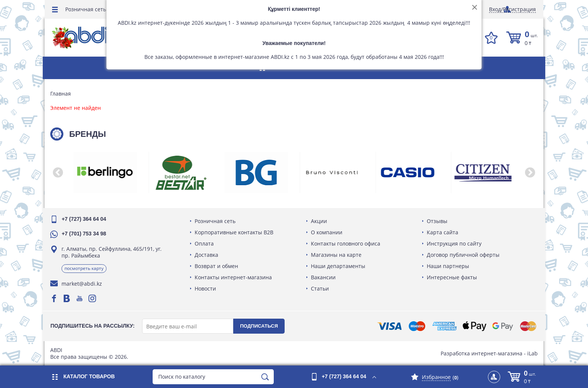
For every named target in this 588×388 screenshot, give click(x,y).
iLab (531, 353)
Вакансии (323, 277)
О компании (327, 232)
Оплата (205, 243)
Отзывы (436, 221)
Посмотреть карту (86, 268)
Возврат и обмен (217, 266)
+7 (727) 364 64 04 (86, 219)
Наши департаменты (338, 266)
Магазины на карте (336, 255)
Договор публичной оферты (462, 255)
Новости (206, 288)
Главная (62, 94)
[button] (60, 172)
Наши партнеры (447, 266)
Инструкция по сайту (453, 243)
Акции (319, 221)
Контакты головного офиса (346, 243)
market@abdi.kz (84, 284)
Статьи (320, 288)
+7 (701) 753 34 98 (86, 234)
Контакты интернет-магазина (234, 277)
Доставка (208, 255)
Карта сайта (442, 232)
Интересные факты (451, 277)
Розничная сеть (86, 9)
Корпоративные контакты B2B (235, 232)
